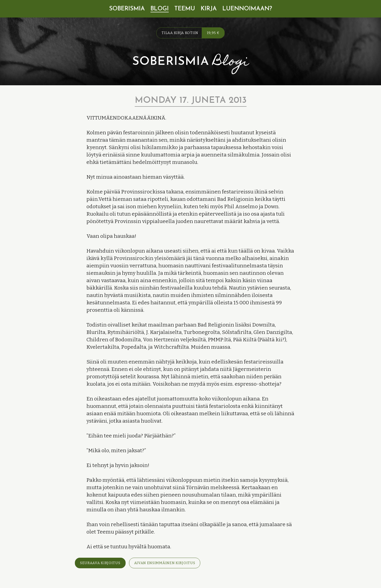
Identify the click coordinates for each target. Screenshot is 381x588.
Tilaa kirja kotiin (193, 33)
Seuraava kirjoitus (100, 563)
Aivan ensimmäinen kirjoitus (165, 563)
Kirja (209, 9)
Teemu (185, 9)
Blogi (160, 9)
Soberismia (127, 9)
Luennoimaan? (247, 9)
